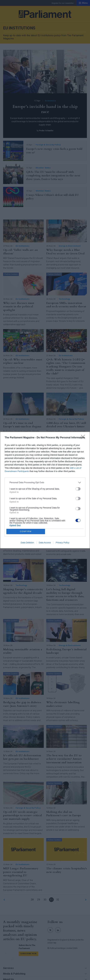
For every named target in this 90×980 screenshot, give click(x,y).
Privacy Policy (63, 543)
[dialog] (45, 490)
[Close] (84, 438)
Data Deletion (27, 543)
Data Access (45, 543)
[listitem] (45, 483)
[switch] (78, 489)
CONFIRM (26, 531)
